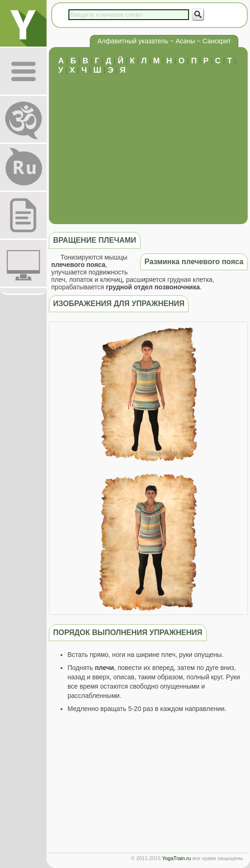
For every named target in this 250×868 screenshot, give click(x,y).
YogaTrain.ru (176, 858)
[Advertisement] (148, 145)
